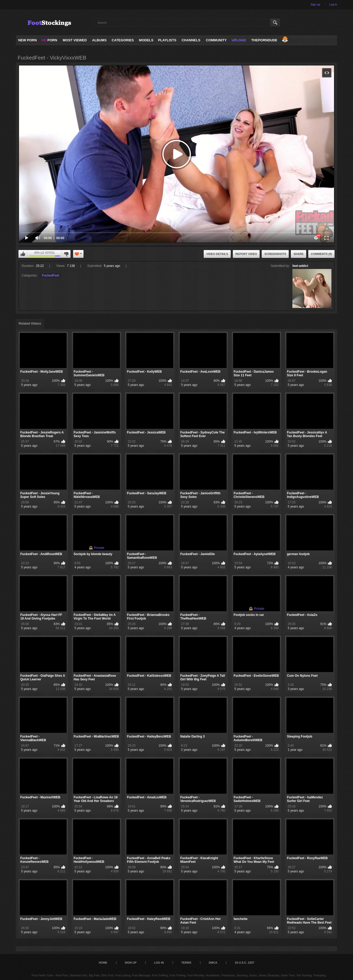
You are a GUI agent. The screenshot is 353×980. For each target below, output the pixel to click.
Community (216, 40)
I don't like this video (66, 254)
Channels (191, 40)
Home (103, 963)
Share (299, 254)
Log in (333, 4)
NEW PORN (28, 40)
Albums (99, 40)
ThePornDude (264, 40)
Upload (239, 40)
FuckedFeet (51, 275)
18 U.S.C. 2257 (244, 963)
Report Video (246, 254)
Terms (186, 963)
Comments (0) (321, 254)
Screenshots (275, 254)
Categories (123, 40)
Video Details (217, 254)
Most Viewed (75, 40)
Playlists (167, 40)
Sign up (315, 4)
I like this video (23, 254)
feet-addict (300, 266)
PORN (49, 40)
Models (146, 40)
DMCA (213, 963)
